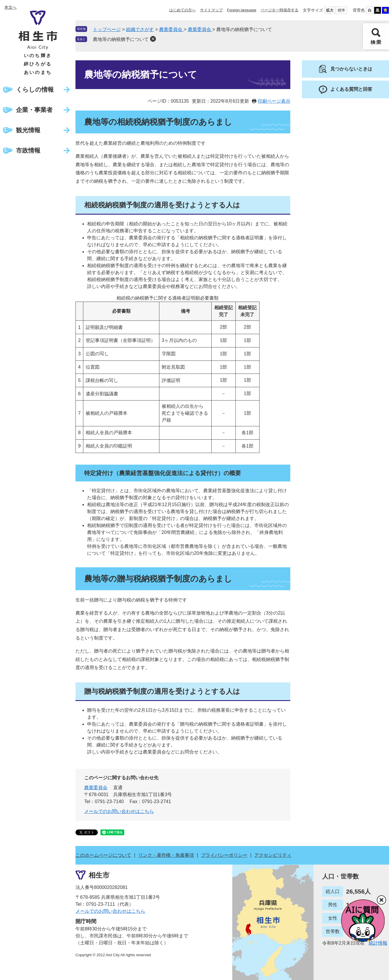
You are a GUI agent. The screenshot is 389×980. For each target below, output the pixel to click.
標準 (341, 10)
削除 (153, 39)
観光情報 (28, 130)
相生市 (99, 875)
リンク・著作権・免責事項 (166, 855)
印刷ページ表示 (274, 101)
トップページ (107, 29)
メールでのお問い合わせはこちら (119, 811)
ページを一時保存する (280, 10)
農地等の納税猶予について (121, 39)
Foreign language (242, 10)
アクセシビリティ (273, 855)
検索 (376, 36)
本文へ (10, 7)
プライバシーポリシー (224, 855)
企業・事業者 (34, 110)
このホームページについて (103, 855)
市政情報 (28, 150)
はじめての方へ (182, 10)
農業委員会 (171, 29)
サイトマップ (211, 10)
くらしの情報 (35, 89)
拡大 (330, 10)
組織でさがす (140, 29)
